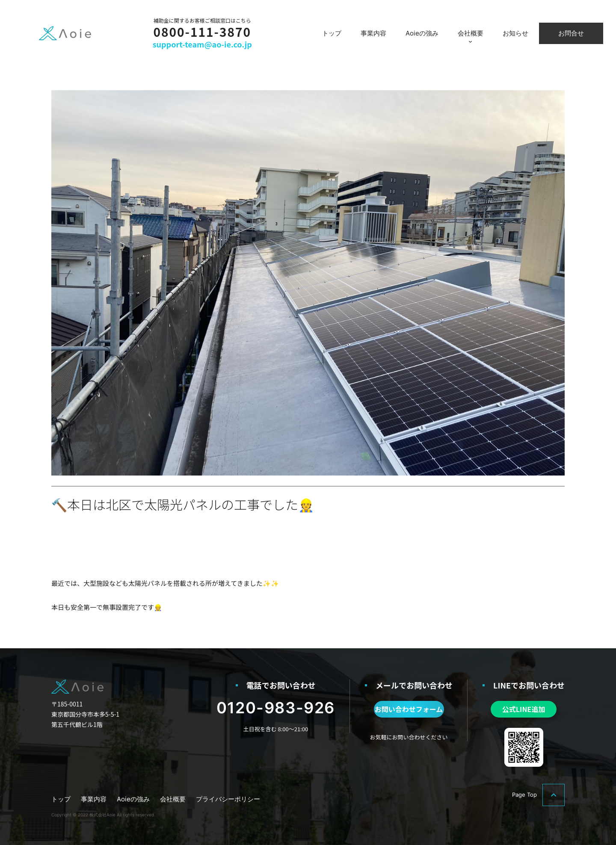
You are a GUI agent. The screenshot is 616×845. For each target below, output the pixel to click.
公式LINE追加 (524, 709)
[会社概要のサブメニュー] (470, 41)
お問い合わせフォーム (409, 709)
